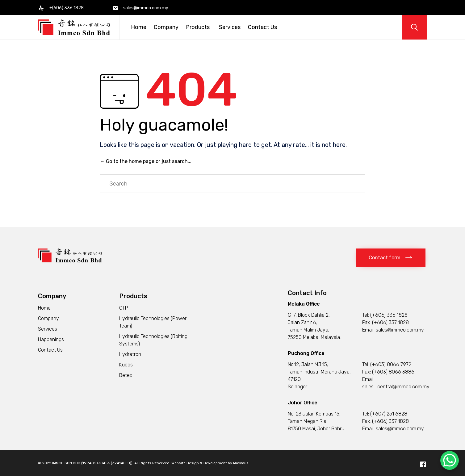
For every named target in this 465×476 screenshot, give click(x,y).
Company (166, 27)
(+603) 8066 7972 (391, 364)
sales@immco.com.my (400, 330)
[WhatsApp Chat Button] (450, 460)
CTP (124, 308)
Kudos (126, 365)
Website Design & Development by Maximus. (210, 463)
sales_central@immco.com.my (396, 387)
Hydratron (130, 354)
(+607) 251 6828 (389, 414)
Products (199, 27)
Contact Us (262, 27)
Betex (126, 375)
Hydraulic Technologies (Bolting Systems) (153, 340)
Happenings (51, 339)
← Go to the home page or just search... (146, 161)
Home (139, 27)
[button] (391, 258)
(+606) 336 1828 (389, 315)
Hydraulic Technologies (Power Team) (153, 322)
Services (230, 27)
